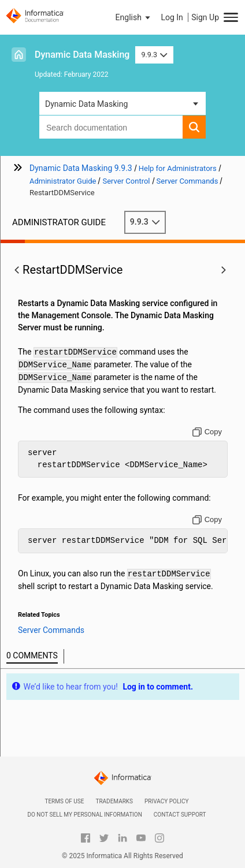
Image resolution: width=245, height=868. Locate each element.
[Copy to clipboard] (207, 432)
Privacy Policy (166, 801)
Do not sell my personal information (84, 815)
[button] (134, 17)
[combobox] (111, 127)
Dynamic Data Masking (82, 55)
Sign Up (205, 17)
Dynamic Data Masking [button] (86, 104)
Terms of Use (64, 801)
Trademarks (114, 801)
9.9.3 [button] (154, 55)
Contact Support (180, 815)
